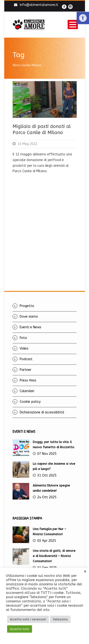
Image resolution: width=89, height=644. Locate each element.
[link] (83, 18)
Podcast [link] (26, 359)
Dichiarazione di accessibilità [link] (42, 412)
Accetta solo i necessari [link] (28, 619)
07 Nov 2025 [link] (47, 454)
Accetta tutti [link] (20, 629)
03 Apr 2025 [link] (47, 541)
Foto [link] (23, 338)
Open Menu (73, 24)
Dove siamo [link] (29, 317)
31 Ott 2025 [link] (47, 475)
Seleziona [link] (60, 619)
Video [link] (24, 348)
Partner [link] (26, 370)
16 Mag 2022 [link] (27, 144)
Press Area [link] (28, 380)
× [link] (85, 572)
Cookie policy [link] (30, 402)
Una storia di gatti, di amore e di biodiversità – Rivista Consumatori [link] (54, 556)
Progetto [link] (27, 306)
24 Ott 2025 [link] (47, 497)
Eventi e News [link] (30, 327)
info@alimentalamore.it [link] (39, 5)
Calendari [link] (27, 391)
